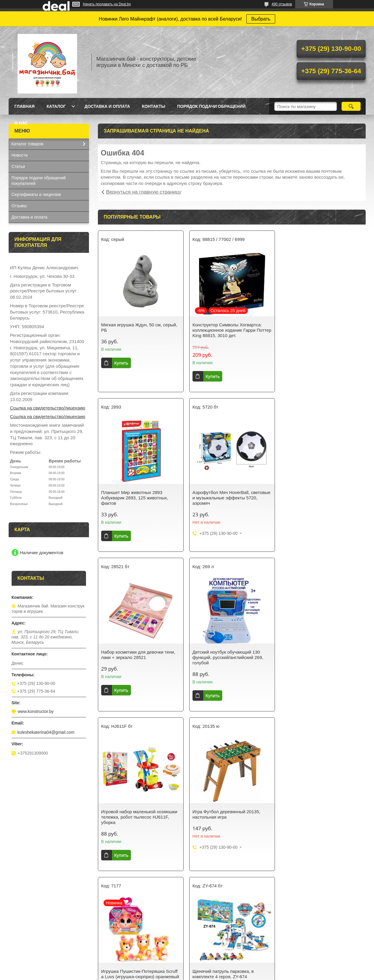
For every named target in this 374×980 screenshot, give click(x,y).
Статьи (18, 166)
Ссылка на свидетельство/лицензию (48, 408)
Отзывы (19, 206)
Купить (121, 363)
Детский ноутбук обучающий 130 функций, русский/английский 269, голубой (319, 498)
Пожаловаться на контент (231, 974)
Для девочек (115, 923)
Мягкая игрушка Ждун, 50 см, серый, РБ (139, 327)
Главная (25, 106)
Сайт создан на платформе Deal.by (187, 969)
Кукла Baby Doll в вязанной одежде (319, 937)
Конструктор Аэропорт (33, 931)
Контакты (154, 106)
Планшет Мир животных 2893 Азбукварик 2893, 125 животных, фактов (317, 330)
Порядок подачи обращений (211, 106)
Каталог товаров (28, 144)
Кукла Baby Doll (27, 923)
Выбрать (261, 19)
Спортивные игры (211, 923)
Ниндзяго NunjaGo (121, 931)
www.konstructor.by (36, 711)
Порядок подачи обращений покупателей (39, 181)
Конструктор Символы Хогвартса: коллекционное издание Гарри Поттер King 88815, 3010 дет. (232, 330)
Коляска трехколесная (306, 944)
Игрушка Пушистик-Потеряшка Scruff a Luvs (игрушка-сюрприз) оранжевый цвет (322, 657)
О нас (21, 123)
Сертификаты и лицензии (36, 194)
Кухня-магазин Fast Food (36, 946)
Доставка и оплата (107, 106)
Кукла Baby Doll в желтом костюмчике (321, 929)
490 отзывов (282, 4)
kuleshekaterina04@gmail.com (46, 732)
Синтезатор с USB (29, 938)
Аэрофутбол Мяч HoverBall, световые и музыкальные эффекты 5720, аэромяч (140, 498)
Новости (20, 155)
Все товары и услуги (229, 877)
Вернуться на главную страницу (144, 192)
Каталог (56, 106)
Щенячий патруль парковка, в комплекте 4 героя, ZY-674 (132, 814)
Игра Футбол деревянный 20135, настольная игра (226, 655)
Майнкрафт (114, 946)
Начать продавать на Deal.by (107, 4)
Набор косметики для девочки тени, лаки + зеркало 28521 (229, 495)
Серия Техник (116, 938)
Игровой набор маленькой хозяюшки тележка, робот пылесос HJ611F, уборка (139, 657)
